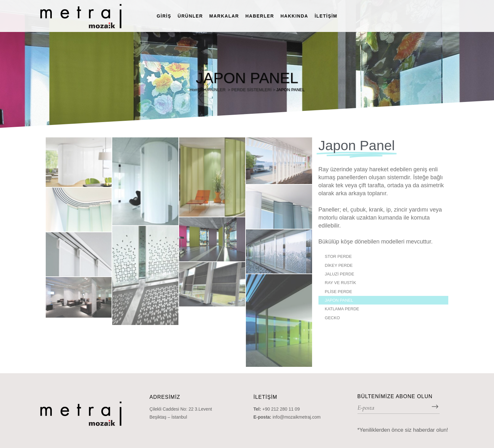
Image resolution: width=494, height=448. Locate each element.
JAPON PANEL (339, 300)
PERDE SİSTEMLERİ (251, 90)
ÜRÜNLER (215, 90)
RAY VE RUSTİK (341, 283)
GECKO (332, 318)
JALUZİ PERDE (340, 274)
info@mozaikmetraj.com (296, 417)
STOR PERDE (338, 256)
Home (195, 90)
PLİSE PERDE (338, 292)
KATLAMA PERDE (342, 309)
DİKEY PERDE (339, 265)
